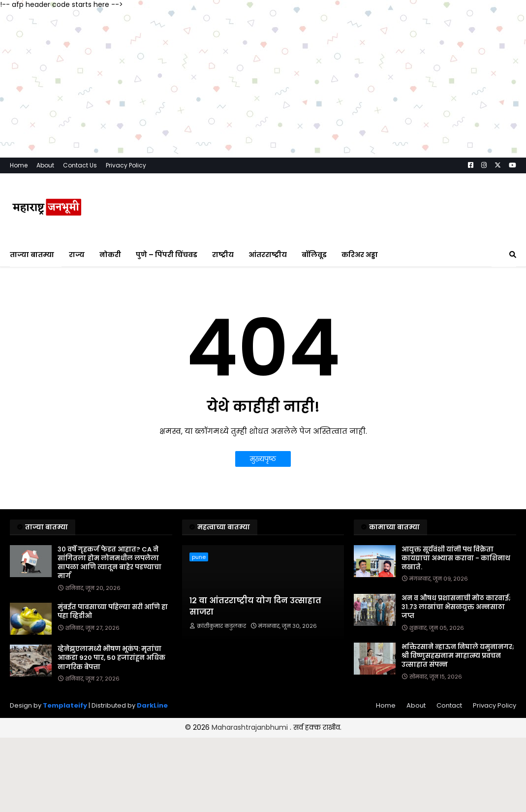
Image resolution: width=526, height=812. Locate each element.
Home (19, 165)
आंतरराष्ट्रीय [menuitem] (268, 255)
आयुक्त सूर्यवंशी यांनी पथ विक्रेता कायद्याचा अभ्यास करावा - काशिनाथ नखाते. (456, 558)
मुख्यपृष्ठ (263, 459)
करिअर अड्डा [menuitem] (360, 255)
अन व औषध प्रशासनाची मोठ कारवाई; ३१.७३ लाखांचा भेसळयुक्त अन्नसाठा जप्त (456, 607)
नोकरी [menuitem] (110, 255)
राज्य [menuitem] (77, 255)
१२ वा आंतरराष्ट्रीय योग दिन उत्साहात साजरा (255, 606)
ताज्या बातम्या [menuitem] (32, 255)
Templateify (65, 705)
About (45, 165)
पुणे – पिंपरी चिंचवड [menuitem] (167, 255)
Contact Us (80, 165)
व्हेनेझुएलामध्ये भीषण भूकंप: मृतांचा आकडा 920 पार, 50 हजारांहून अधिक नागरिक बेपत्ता (111, 658)
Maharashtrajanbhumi (251, 727)
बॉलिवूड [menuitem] (314, 255)
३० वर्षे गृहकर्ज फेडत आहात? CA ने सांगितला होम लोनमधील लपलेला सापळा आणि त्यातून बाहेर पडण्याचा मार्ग (109, 563)
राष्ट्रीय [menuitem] (223, 255)
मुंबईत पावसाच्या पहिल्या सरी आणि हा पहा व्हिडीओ (113, 612)
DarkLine (152, 705)
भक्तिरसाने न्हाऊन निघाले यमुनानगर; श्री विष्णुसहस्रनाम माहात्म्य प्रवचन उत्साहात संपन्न (458, 656)
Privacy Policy (126, 165)
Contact (449, 705)
